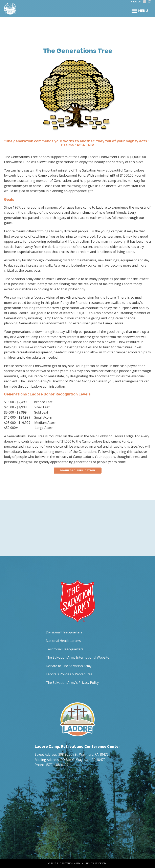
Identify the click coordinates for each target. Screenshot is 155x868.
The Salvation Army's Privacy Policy (72, 683)
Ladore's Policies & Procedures (69, 674)
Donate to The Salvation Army (69, 666)
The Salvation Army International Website (77, 657)
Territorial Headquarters (65, 649)
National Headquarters (63, 641)
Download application (78, 470)
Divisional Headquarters (64, 632)
